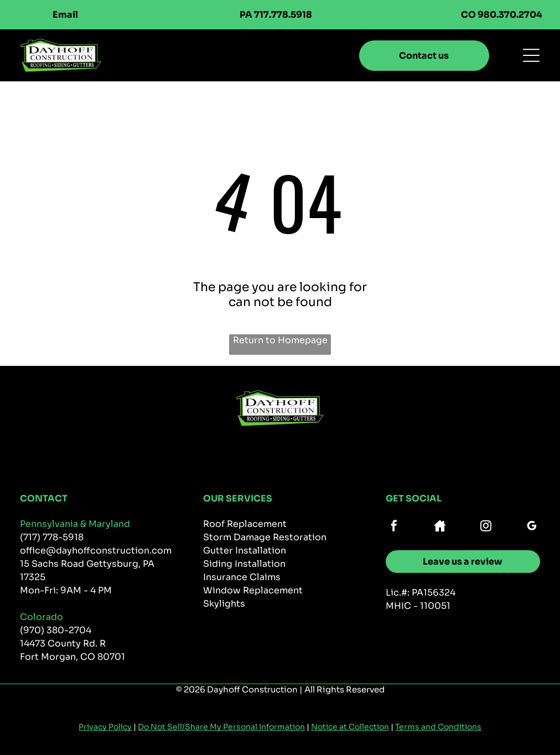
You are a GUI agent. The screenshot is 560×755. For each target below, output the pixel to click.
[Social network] (440, 527)
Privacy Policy (105, 727)
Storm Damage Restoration (265, 537)
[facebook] (394, 527)
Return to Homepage (280, 340)
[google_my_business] (532, 527)
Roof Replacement (245, 524)
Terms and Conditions (438, 727)
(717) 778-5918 (52, 537)
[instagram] (486, 527)
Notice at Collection (350, 727)
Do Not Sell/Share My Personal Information (221, 727)
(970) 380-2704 (56, 630)
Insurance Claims (242, 577)
